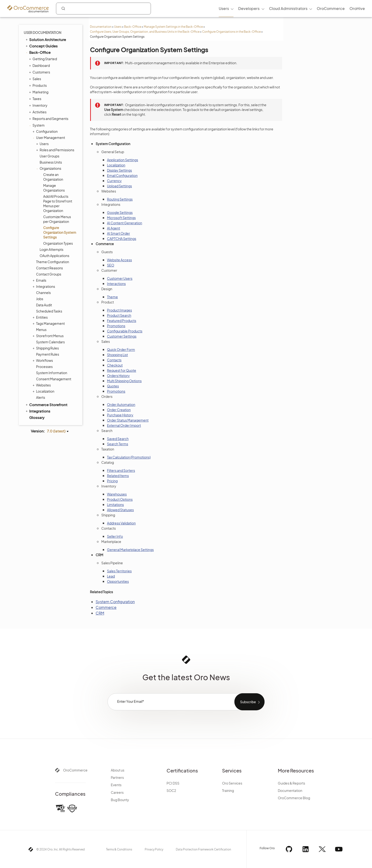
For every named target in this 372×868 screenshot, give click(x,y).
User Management (49, 138)
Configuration (46, 131)
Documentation (101, 27)
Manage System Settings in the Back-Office (173, 27)
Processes (44, 367)
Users (118, 27)
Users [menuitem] (224, 8)
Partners (117, 777)
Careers (117, 792)
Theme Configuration (53, 262)
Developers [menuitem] (249, 8)
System (37, 125)
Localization (44, 391)
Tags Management (49, 323)
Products (38, 85)
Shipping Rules (46, 348)
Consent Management (54, 379)
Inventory (39, 105)
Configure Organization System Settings (60, 232)
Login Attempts (51, 249)
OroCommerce (75, 770)
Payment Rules (48, 354)
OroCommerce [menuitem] (331, 8)
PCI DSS (173, 783)
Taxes (36, 99)
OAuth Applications (54, 256)
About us (118, 770)
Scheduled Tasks (49, 311)
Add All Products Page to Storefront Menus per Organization (58, 203)
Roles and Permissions (56, 150)
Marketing (39, 92)
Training (228, 790)
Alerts (41, 397)
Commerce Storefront (46, 404)
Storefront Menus (49, 336)
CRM (100, 613)
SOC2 (171, 790)
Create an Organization (53, 177)
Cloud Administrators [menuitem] (288, 8)
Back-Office (133, 27)
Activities (38, 112)
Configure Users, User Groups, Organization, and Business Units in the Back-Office (145, 32)
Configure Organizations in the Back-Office (231, 32)
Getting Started (44, 59)
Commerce (106, 607)
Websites (42, 385)
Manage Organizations (54, 188)
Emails (40, 280)
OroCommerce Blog (294, 798)
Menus (41, 330)
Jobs (40, 299)
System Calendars (50, 342)
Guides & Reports (291, 783)
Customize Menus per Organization (57, 219)
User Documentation (42, 32)
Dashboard (40, 65)
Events (116, 785)
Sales (36, 79)
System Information (52, 373)
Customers (40, 72)
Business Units (51, 162)
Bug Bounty (120, 800)
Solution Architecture (45, 39)
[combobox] (103, 9)
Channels (43, 293)
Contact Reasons (49, 268)
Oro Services (232, 783)
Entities (41, 317)
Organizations (49, 168)
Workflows (43, 360)
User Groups (49, 156)
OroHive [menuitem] (357, 8)
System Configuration (115, 602)
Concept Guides (41, 46)
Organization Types (58, 243)
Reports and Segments (49, 119)
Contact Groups (49, 274)
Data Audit (44, 305)
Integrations (44, 286)
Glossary (37, 417)
